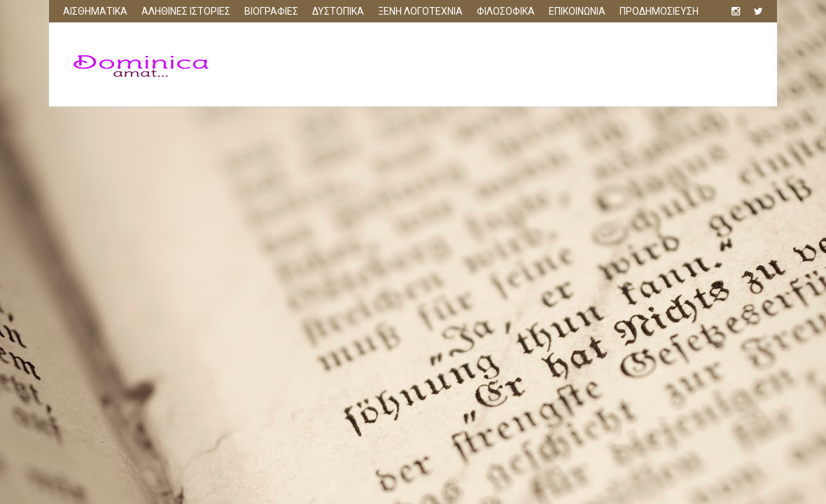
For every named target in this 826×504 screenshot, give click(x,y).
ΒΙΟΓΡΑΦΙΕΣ (271, 11)
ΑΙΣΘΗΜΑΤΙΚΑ (95, 11)
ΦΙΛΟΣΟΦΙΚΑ (506, 11)
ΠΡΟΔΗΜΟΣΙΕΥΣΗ (659, 11)
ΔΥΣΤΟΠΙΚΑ (338, 11)
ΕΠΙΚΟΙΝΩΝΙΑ (577, 11)
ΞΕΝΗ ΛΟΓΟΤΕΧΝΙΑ (420, 11)
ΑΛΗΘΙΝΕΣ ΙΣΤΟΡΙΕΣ (186, 11)
